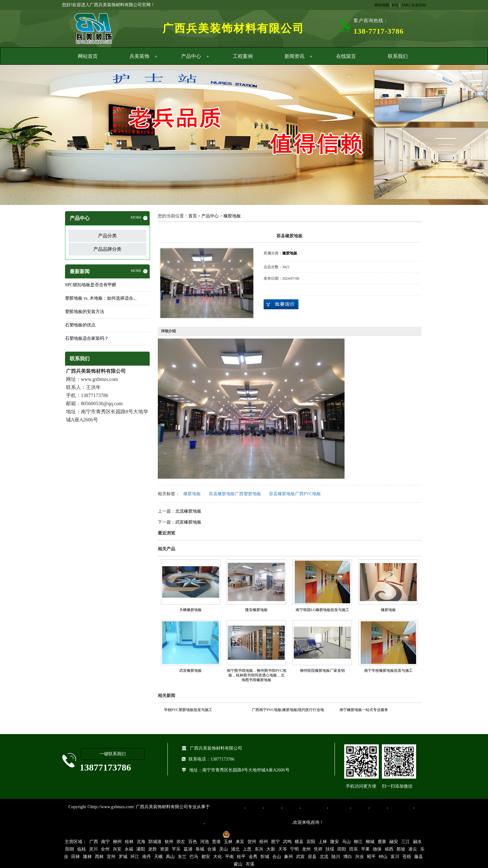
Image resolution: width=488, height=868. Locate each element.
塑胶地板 (254, 807)
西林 (99, 857)
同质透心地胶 (314, 807)
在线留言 (346, 56)
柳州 (117, 842)
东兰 (182, 857)
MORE (139, 218)
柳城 (370, 842)
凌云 (413, 849)
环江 (135, 857)
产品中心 (191, 56)
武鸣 (287, 842)
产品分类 (107, 236)
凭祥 (318, 849)
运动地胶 (291, 807)
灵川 (93, 849)
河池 (204, 842)
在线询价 (281, 304)
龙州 (306, 849)
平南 (229, 857)
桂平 (241, 857)
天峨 (158, 857)
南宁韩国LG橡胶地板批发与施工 (322, 610)
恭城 (200, 849)
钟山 (383, 857)
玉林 (228, 842)
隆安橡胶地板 (256, 610)
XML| (406, 5)
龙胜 (152, 849)
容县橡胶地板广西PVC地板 (295, 494)
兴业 (359, 857)
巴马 (194, 857)
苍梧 (407, 857)
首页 (193, 216)
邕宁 (275, 842)
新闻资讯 (294, 56)
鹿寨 (382, 842)
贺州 (252, 842)
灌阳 (141, 849)
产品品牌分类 (107, 249)
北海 (141, 842)
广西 (94, 842)
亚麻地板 (360, 807)
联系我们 (398, 56)
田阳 (342, 849)
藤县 (419, 857)
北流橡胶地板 (188, 511)
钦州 (169, 842)
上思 (247, 849)
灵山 (223, 849)
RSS (395, 5)
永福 (129, 849)
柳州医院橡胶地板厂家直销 (322, 671)
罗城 (123, 857)
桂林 (129, 842)
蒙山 (238, 864)
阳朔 (70, 849)
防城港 (155, 842)
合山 (277, 857)
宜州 (111, 857)
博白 (348, 857)
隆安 (335, 842)
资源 (164, 849)
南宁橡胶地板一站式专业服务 (364, 710)
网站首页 (88, 56)
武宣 (300, 857)
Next (468, 136)
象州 (289, 857)
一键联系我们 (113, 754)
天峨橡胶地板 (190, 610)
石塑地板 (378, 807)
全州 (105, 849)
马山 (346, 842)
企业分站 (419, 5)
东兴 (259, 849)
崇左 (181, 842)
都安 (206, 857)
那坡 (401, 849)
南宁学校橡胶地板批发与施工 (388, 671)
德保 (377, 849)
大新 (271, 849)
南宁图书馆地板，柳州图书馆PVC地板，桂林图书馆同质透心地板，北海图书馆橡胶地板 (257, 675)
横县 (299, 842)
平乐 (176, 849)
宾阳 (311, 842)
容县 (312, 857)
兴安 (117, 849)
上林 (323, 842)
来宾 (240, 842)
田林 (76, 857)
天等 (283, 849)
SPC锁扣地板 (401, 807)
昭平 (371, 857)
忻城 (265, 857)
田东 (354, 849)
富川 (395, 857)
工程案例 (243, 56)
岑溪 (250, 864)
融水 (417, 842)
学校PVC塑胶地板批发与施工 (188, 710)
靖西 (389, 849)
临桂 (82, 849)
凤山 (170, 857)
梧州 (264, 842)
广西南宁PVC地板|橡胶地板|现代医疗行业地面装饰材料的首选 (288, 711)
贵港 (216, 842)
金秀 (253, 857)
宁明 (294, 849)
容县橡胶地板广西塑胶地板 (235, 494)
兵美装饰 (139, 56)
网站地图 (382, 5)
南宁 (106, 842)
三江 (406, 842)
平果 (365, 849)
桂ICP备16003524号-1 (198, 834)
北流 (324, 857)
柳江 (358, 842)
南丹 (147, 857)
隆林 (87, 857)
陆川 (336, 857)
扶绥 (330, 849)
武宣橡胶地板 (188, 522)
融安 (394, 842)
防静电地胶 (339, 807)
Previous (20, 136)
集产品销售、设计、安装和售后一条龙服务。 (248, 822)
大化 (218, 857)
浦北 (235, 849)
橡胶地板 (232, 216)
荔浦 (188, 849)
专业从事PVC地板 (227, 807)
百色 (193, 842)
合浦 (212, 849)
